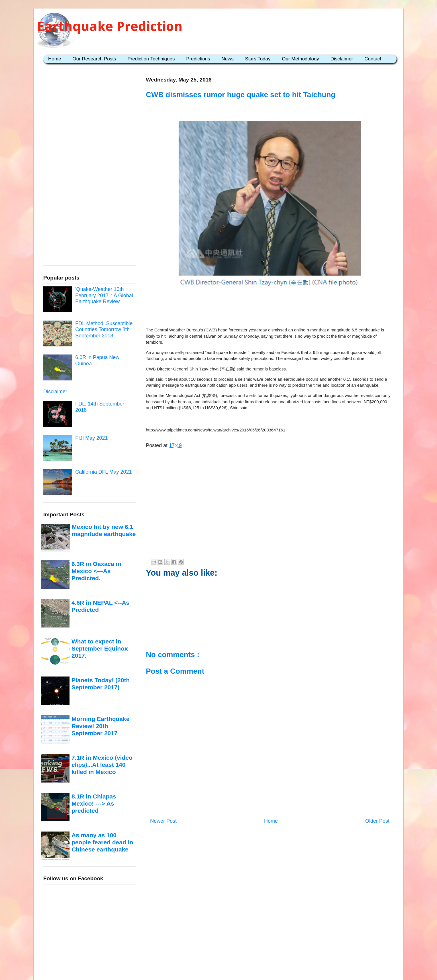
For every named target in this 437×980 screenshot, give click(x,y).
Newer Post (163, 821)
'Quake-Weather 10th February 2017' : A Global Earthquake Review (104, 295)
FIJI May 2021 (91, 438)
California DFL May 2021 (103, 472)
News (228, 59)
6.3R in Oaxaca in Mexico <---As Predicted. (96, 571)
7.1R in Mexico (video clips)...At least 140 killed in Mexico (102, 765)
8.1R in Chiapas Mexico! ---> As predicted (94, 804)
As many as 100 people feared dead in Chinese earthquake (102, 842)
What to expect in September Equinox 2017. (100, 649)
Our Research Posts (94, 59)
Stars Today (258, 59)
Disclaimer (342, 59)
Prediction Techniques (151, 59)
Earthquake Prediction (110, 26)
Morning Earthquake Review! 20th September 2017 (100, 726)
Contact (373, 59)
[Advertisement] (270, 308)
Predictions (198, 59)
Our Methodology (301, 59)
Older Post (377, 821)
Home (55, 59)
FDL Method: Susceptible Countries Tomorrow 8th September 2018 (104, 330)
